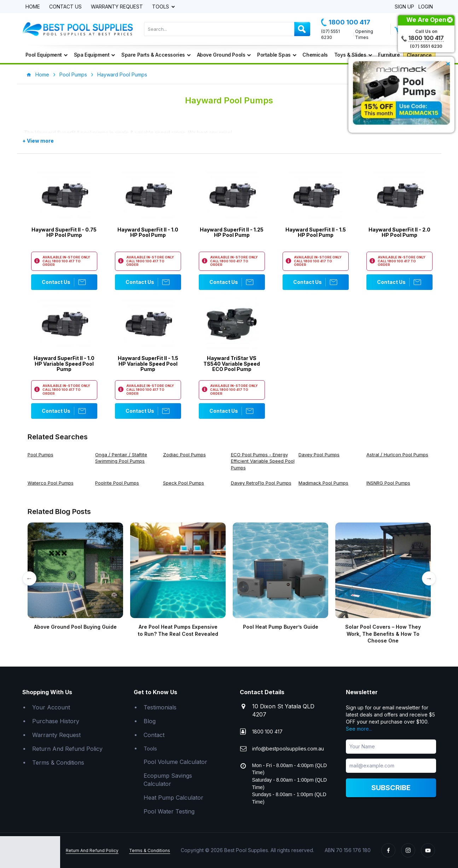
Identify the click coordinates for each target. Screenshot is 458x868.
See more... (359, 729)
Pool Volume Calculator (175, 762)
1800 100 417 (346, 22)
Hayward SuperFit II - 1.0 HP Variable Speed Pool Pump (64, 364)
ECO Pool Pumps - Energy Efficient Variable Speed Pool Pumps (263, 461)
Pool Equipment (47, 55)
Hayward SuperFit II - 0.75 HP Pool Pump (64, 232)
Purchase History (56, 721)
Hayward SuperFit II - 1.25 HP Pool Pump (232, 232)
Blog (150, 721)
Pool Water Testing (169, 811)
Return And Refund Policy (67, 749)
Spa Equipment (94, 55)
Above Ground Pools (224, 55)
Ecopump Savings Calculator (168, 780)
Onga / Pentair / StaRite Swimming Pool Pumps (121, 458)
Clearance (419, 55)
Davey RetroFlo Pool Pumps (261, 483)
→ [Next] (429, 578)
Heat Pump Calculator (173, 798)
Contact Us (65, 7)
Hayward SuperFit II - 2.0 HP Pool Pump (399, 232)
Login (426, 7)
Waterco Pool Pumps (51, 483)
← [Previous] (29, 578)
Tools (161, 7)
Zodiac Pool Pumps (184, 455)
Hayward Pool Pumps (122, 75)
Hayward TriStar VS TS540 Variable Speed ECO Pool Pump (232, 364)
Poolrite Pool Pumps (117, 483)
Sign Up (404, 7)
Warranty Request (117, 7)
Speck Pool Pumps (184, 483)
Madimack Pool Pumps (323, 483)
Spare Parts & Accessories (156, 55)
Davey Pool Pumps (319, 455)
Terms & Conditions (58, 763)
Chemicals (315, 55)
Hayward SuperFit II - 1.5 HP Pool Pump (316, 232)
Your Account (51, 707)
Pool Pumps (73, 75)
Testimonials (160, 707)
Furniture (389, 55)
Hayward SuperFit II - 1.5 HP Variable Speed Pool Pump (148, 364)
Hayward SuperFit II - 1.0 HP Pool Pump (148, 232)
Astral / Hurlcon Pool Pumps (397, 455)
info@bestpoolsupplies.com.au (288, 749)
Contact (154, 735)
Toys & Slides (353, 55)
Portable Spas (277, 55)
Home (33, 7)
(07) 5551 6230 (331, 34)
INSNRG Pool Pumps (388, 483)
